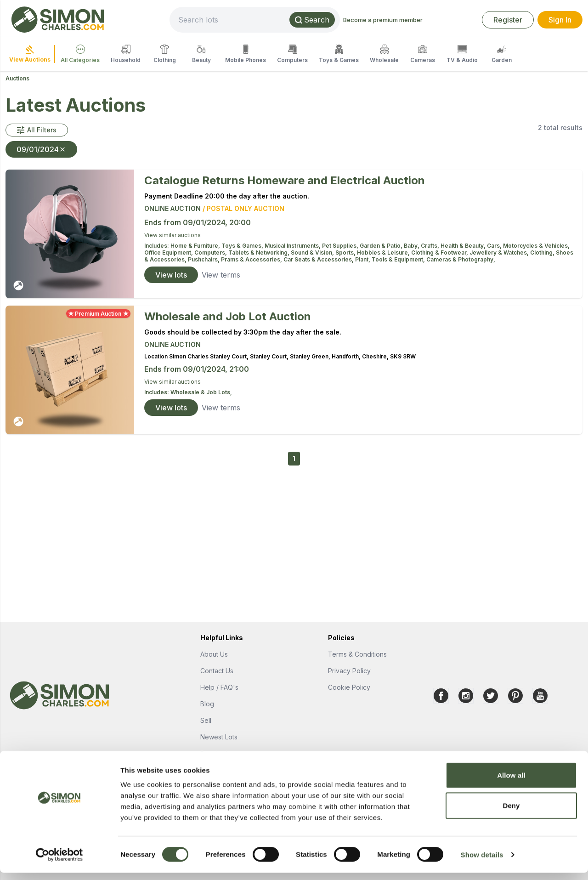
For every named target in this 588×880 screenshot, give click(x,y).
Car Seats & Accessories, (319, 259)
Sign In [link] (560, 20)
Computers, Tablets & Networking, (243, 253)
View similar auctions (172, 235)
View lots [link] (171, 275)
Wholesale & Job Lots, (201, 392)
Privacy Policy (349, 671)
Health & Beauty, (464, 246)
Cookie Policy (349, 687)
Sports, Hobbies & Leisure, (373, 253)
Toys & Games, (243, 246)
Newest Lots (219, 737)
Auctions (17, 78)
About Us (214, 654)
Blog (207, 704)
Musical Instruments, (293, 246)
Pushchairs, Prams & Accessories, (236, 259)
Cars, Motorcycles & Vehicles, (528, 246)
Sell (206, 720)
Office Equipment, (169, 253)
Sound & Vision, (313, 253)
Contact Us (217, 671)
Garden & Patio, (382, 246)
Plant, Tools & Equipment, (391, 259)
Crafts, (431, 246)
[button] (37, 130)
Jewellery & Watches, (500, 253)
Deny (511, 813)
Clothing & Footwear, (440, 253)
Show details (482, 862)
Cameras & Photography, (461, 259)
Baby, (412, 246)
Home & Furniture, (196, 246)
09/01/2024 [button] (41, 149)
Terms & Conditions (357, 654)
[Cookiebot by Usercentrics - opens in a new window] (59, 862)
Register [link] (508, 20)
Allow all (511, 782)
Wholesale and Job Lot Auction (228, 316)
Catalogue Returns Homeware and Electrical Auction (285, 180)
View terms (221, 275)
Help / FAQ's (219, 687)
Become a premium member (414, 20)
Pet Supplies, (341, 246)
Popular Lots (219, 753)
